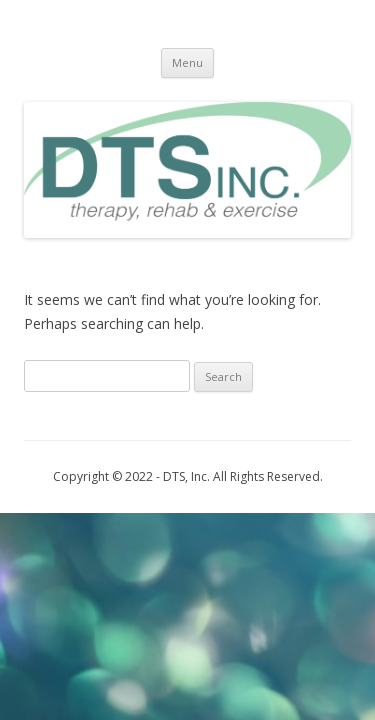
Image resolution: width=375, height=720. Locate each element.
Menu (187, 62)
